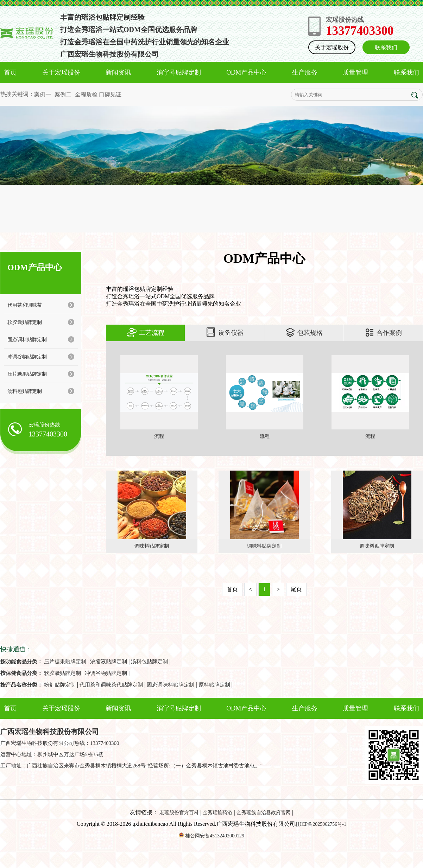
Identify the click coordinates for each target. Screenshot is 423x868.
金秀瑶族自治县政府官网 (264, 813)
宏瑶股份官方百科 (179, 813)
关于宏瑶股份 (332, 47)
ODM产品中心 (246, 72)
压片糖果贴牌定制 (41, 374)
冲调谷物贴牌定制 (41, 357)
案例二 (63, 94)
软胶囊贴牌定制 (41, 322)
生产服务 (305, 72)
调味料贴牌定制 (152, 546)
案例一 (43, 94)
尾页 (296, 589)
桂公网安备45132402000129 (215, 836)
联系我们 (386, 47)
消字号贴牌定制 (179, 72)
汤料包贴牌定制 (41, 391)
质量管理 (355, 72)
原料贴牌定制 (214, 685)
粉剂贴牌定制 (60, 685)
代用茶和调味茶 (41, 305)
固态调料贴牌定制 (41, 339)
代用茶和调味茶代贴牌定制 (111, 685)
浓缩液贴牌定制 (109, 662)
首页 (10, 72)
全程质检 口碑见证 (98, 94)
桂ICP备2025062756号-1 (321, 824)
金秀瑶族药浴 (217, 813)
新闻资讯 (118, 72)
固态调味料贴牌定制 (171, 685)
